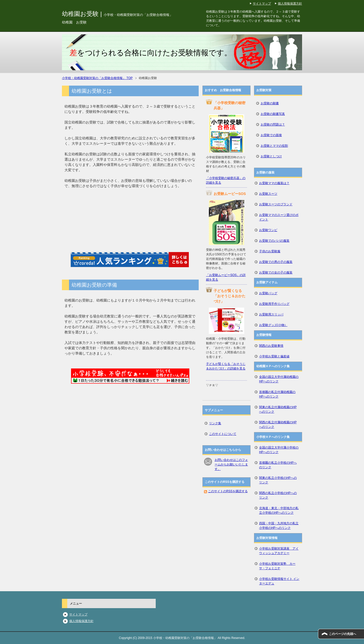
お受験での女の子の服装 (276, 273)
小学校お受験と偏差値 (274, 356)
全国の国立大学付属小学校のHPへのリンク (279, 450)
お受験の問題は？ (273, 125)
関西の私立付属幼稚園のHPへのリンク (278, 425)
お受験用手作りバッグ (274, 304)
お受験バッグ (268, 293)
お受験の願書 (270, 103)
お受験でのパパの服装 (274, 241)
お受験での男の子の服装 (276, 262)
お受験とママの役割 (274, 146)
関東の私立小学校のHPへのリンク (278, 480)
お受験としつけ (271, 156)
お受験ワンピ (268, 230)
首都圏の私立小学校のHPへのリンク (278, 465)
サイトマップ (78, 614)
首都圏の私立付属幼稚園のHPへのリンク (277, 394)
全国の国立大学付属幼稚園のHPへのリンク (279, 379)
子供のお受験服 (270, 251)
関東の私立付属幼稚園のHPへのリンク (278, 409)
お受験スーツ (268, 194)
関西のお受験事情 (271, 346)
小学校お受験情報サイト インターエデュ (279, 581)
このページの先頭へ (343, 634)
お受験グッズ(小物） (273, 325)
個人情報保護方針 (81, 621)
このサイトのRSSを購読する (228, 491)
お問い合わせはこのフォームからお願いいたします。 (231, 464)
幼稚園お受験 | (117, 14)
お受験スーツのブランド (276, 204)
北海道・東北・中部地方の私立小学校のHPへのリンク (279, 510)
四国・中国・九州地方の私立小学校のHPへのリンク (279, 526)
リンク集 (215, 423)
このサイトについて (223, 434)
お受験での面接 (271, 135)
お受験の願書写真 (273, 114)
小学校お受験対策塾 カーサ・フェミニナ (277, 566)
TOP (97, 78)
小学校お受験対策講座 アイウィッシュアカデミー (279, 551)
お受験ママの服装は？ (274, 183)
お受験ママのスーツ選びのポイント (279, 217)
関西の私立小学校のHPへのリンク (278, 495)
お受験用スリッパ (271, 314)
